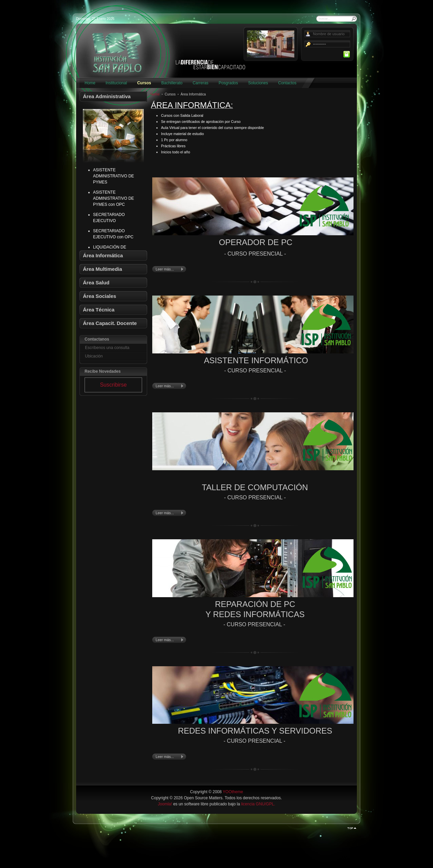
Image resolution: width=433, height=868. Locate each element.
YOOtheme (233, 792)
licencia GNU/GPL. (258, 804)
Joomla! (165, 804)
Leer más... (165, 269)
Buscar (354, 19)
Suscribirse (113, 385)
